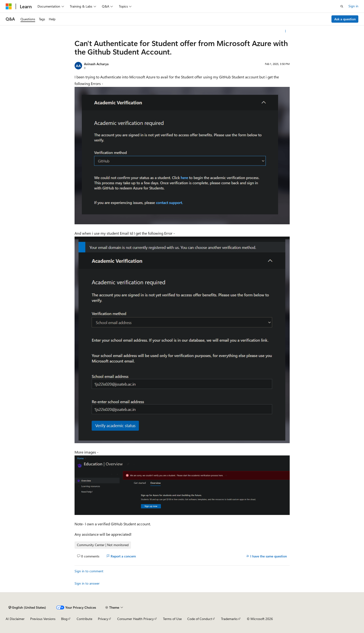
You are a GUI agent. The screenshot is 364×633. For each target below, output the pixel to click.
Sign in (353, 6)
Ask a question (345, 19)
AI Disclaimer (15, 619)
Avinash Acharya (96, 64)
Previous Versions (43, 619)
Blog (64, 619)
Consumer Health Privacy (136, 619)
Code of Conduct (200, 619)
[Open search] (342, 6)
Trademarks (229, 619)
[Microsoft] (9, 6)
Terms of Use (172, 619)
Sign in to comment (89, 571)
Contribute (84, 619)
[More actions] (285, 31)
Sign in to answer (87, 583)
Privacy (103, 619)
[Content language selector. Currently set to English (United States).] (27, 608)
